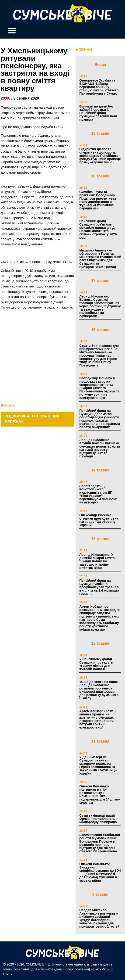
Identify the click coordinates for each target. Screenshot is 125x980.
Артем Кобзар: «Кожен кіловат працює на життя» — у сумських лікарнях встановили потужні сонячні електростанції (97, 719)
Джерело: (8, 405)
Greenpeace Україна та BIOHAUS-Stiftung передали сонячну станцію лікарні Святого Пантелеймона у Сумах (99, 87)
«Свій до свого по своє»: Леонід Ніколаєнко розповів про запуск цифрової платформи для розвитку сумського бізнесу (99, 690)
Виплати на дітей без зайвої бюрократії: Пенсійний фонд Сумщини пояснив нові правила (98, 113)
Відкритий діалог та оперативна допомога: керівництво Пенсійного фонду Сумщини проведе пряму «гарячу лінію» (100, 156)
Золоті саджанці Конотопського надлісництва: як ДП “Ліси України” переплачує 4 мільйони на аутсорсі (98, 494)
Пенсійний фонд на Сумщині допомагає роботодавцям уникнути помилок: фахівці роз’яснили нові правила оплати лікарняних (100, 419)
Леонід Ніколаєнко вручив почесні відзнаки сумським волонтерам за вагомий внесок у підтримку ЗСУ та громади (100, 448)
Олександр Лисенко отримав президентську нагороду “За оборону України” (99, 520)
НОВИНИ (84, 50)
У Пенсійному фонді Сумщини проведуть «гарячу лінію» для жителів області (96, 664)
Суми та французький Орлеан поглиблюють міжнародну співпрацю (98, 819)
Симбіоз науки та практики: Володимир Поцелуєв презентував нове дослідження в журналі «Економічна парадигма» (98, 200)
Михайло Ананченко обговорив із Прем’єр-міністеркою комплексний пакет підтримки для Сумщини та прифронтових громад (100, 258)
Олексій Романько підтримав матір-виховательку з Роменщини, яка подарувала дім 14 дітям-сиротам (100, 794)
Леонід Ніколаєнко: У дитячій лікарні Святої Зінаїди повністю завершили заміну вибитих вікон (97, 561)
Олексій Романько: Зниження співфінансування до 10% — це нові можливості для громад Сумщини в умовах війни (100, 872)
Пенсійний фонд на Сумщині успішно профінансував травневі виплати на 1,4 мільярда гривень (99, 587)
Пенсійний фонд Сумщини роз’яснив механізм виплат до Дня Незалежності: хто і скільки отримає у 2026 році (99, 229)
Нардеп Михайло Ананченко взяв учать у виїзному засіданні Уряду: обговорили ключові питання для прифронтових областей (99, 918)
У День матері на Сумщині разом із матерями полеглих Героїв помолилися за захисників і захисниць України (98, 765)
